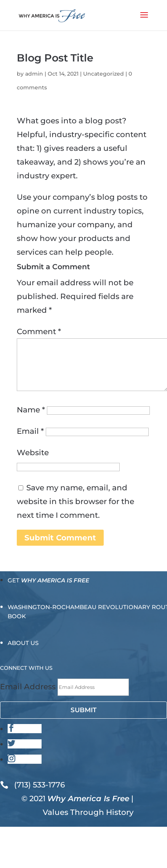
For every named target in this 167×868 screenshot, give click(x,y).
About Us (23, 643)
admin (34, 74)
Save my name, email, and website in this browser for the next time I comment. (75, 501)
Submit (83, 710)
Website (33, 453)
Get (48, 580)
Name (31, 410)
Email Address (28, 686)
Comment (39, 331)
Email (30, 431)
